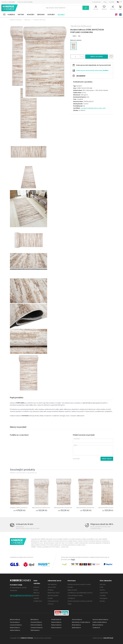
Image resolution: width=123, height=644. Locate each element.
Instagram (116, 15)
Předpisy (51, 590)
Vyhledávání (86, 8)
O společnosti (96, 2)
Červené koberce (36, 622)
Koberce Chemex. (27, 638)
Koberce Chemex (10, 8)
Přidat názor (107, 459)
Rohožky (31, 15)
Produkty (103, 595)
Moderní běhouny (40, 20)
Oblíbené (104, 9)
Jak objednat (81, 76)
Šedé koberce (76, 628)
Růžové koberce (56, 628)
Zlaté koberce (35, 630)
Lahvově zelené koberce (100, 620)
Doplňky (51, 15)
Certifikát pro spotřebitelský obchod (80, 593)
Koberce (11, 15)
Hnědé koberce (56, 620)
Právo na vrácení (25, 2)
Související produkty (22, 470)
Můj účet (96, 9)
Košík (120, 9)
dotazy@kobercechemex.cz (22, 595)
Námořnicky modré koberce (81, 622)
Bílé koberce (35, 620)
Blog (105, 2)
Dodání (50, 598)
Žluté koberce (76, 625)
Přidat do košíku (97, 57)
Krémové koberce (36, 625)
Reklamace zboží (54, 593)
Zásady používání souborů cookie (79, 584)
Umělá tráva (38, 601)
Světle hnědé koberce (100, 622)
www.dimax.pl (108, 638)
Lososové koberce (16, 625)
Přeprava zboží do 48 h (102, 524)
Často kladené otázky (75, 595)
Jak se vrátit (52, 587)
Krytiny (21, 15)
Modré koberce (15, 628)
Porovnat (113, 9)
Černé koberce (15, 622)
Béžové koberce (15, 620)
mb (82, 57)
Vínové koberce (77, 620)
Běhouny (41, 15)
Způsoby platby (53, 595)
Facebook (120, 15)
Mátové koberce (98, 625)
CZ (121, 2)
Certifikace (71, 598)
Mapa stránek (72, 590)
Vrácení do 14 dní (24, 524)
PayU (73, 560)
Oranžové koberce (37, 628)
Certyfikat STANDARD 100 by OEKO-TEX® (93, 108)
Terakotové (96, 628)
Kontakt (112, 2)
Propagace (104, 598)
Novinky (61, 15)
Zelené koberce (15, 630)
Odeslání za (8, 2)
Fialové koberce (56, 622)
